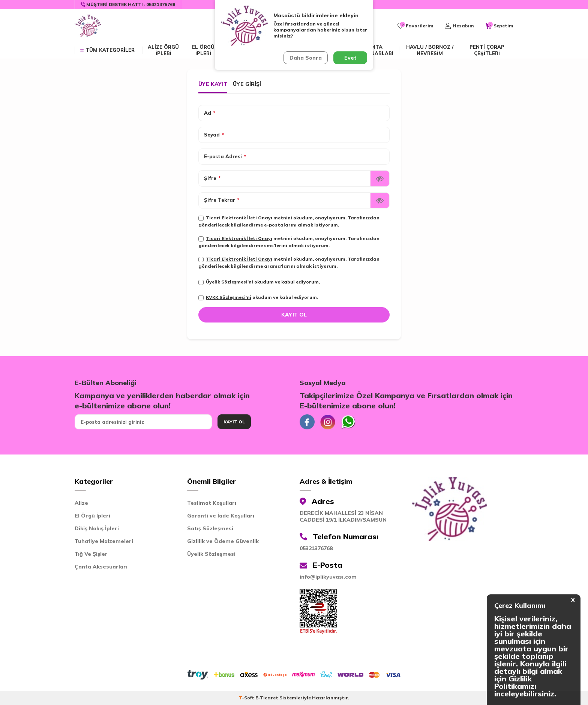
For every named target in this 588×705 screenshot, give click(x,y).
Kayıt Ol (234, 422)
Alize (81, 503)
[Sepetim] (499, 26)
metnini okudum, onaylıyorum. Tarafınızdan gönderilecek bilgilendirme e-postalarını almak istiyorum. (289, 221)
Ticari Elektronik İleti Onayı (239, 218)
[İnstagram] (328, 422)
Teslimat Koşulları (212, 503)
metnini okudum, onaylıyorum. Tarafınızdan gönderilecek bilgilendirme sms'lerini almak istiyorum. (289, 242)
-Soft (247, 698)
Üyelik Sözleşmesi (211, 554)
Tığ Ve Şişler (91, 554)
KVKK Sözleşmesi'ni (229, 297)
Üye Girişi (247, 84)
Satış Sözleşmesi (210, 528)
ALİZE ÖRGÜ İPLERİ (163, 50)
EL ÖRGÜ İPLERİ (203, 50)
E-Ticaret (267, 698)
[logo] (88, 26)
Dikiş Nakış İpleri (97, 528)
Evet (350, 58)
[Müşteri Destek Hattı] (128, 4)
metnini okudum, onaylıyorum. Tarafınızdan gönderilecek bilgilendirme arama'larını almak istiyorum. (289, 262)
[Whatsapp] (348, 422)
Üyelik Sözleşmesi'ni (229, 282)
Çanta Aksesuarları (374, 50)
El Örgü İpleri (92, 516)
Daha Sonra (306, 58)
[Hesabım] (459, 26)
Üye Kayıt (213, 84)
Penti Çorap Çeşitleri (487, 50)
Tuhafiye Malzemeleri (104, 541)
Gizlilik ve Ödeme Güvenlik (223, 541)
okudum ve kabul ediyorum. (259, 282)
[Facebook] (307, 422)
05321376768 (316, 548)
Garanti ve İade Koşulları (221, 516)
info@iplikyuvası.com (328, 577)
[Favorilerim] (415, 26)
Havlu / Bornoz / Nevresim (430, 50)
